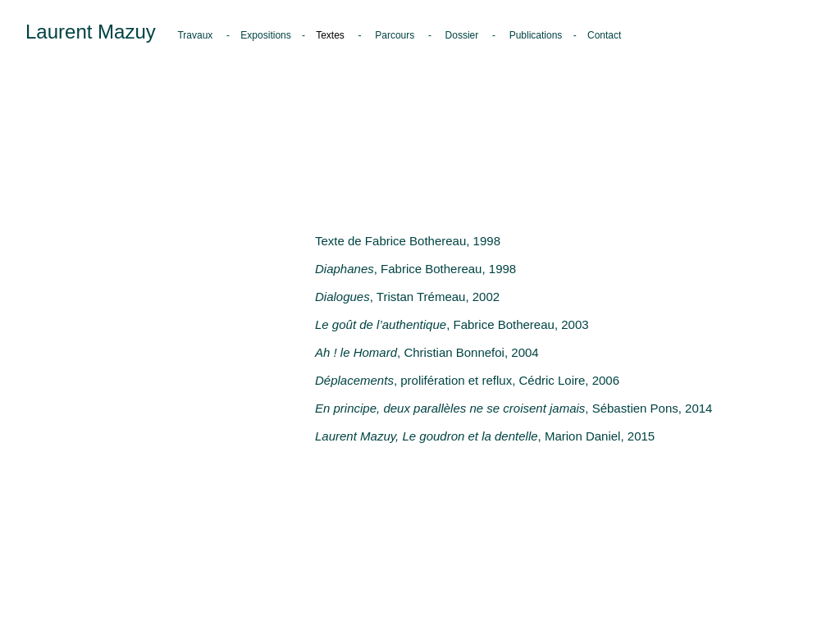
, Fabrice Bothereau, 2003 (452, 324)
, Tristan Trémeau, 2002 (407, 297)
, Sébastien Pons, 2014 (514, 408)
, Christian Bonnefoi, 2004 (427, 352)
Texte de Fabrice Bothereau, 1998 (408, 241)
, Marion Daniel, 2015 (485, 436)
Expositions (267, 35)
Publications (536, 35)
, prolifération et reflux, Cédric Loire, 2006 (467, 380)
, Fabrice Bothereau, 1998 (415, 269)
